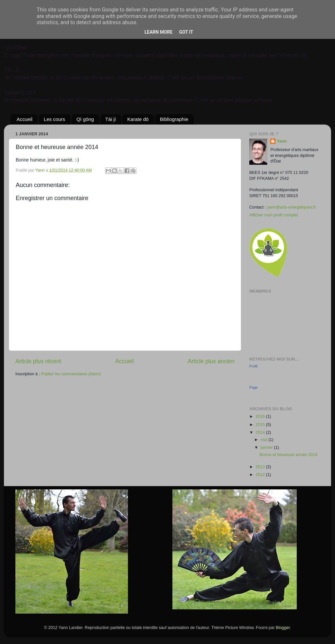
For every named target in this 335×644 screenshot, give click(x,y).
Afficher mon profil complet (274, 215)
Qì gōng (85, 119)
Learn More (158, 32)
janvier (267, 448)
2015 (261, 425)
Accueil (25, 119)
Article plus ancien (211, 361)
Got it (186, 32)
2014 (261, 432)
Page (254, 387)
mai (265, 440)
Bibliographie (174, 119)
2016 (261, 416)
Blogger (283, 628)
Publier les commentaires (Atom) (71, 374)
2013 (261, 467)
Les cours (54, 119)
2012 (261, 475)
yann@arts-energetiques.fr (291, 207)
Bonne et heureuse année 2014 (288, 455)
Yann (282, 141)
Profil (253, 366)
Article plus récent (38, 361)
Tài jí (111, 119)
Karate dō (138, 119)
